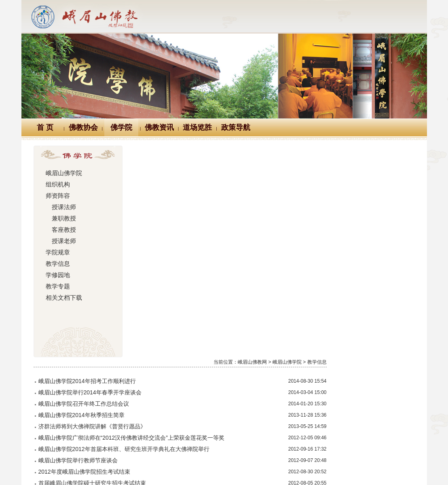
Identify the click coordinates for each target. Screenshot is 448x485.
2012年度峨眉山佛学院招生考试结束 (185, 260)
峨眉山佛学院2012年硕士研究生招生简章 (191, 317)
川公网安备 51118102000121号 (119, 467)
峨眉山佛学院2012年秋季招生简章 (183, 328)
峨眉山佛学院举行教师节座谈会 (179, 249)
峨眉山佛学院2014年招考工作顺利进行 (188, 169)
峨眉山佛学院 (63, 173)
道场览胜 (197, 127)
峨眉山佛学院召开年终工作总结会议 (185, 192)
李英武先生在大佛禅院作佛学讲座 (182, 373)
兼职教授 (60, 218)
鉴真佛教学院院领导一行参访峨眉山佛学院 (193, 339)
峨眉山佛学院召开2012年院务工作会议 (188, 351)
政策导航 (236, 127)
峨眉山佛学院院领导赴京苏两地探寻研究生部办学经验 (207, 362)
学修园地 (57, 275)
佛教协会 (83, 127)
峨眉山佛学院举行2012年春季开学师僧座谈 (194, 385)
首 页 (45, 127)
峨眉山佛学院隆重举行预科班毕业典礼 (188, 294)
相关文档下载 (63, 298)
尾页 (404, 400)
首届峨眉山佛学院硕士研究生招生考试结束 (193, 271)
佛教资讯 (159, 127)
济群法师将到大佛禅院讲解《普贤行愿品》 (193, 215)
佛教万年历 (143, 430)
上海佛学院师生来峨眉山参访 (176, 305)
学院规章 (57, 252)
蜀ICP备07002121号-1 (344, 467)
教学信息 (57, 264)
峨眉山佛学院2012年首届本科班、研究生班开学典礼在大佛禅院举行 (225, 237)
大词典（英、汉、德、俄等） (284, 430)
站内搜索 (351, 430)
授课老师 (60, 241)
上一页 (270, 400)
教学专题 (57, 286)
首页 (245, 400)
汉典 (223, 430)
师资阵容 (57, 196)
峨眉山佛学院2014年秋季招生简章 (183, 203)
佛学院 (121, 127)
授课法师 (60, 207)
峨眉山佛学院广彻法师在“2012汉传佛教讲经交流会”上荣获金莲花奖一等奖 (232, 226)
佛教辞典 (187, 430)
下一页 (379, 400)
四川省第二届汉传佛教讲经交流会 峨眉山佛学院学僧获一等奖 (219, 283)
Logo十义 (98, 430)
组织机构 (57, 184)
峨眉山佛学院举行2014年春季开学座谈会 (191, 181)
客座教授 (60, 230)
